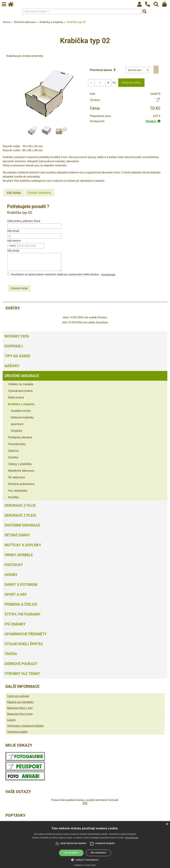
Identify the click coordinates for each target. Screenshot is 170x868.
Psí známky (15, 624)
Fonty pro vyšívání (18, 696)
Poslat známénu (39, 193)
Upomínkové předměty (26, 634)
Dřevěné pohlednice (21, 484)
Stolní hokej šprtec (24, 644)
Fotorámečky (17, 444)
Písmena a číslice (21, 604)
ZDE (85, 803)
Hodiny (11, 575)
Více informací (108, 275)
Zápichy (13, 451)
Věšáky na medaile (21, 384)
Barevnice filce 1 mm (20, 708)
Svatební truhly (21, 411)
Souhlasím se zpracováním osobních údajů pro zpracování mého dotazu (55, 274)
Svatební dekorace (22, 525)
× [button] (167, 824)
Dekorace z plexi (20, 515)
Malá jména (16, 397)
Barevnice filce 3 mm (20, 714)
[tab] (14, 193)
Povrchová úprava (103, 70)
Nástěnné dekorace (21, 471)
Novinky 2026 (17, 336)
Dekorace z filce (20, 505)
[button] (85, 860)
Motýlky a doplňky (23, 545)
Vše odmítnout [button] (99, 853)
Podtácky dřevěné (20, 437)
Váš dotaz (14, 193)
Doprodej (14, 346)
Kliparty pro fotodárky (20, 702)
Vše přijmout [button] (71, 853)
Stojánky (17, 431)
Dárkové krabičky (22, 417)
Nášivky (12, 366)
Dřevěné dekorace (22, 376)
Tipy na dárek (17, 356)
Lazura (11, 720)
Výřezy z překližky (20, 464)
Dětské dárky (17, 535)
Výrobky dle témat (22, 674)
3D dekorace (17, 477)
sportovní (17, 424)
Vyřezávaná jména (20, 391)
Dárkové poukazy (21, 664)
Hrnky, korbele (19, 555)
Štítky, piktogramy (23, 614)
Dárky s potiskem (21, 585)
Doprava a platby (17, 732)
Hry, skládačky (18, 491)
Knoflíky (13, 497)
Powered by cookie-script (85, 865)
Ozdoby (13, 457)
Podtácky (14, 565)
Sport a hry (16, 594)
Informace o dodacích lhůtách (25, 726)
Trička (11, 654)
